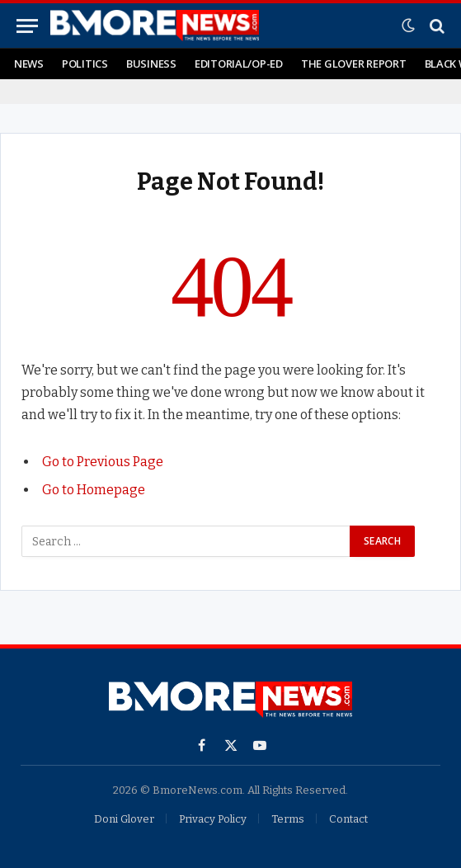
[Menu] (27, 26)
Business (151, 64)
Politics (85, 64)
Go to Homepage (94, 490)
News (29, 64)
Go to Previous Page (103, 462)
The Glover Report (354, 64)
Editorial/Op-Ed (239, 64)
